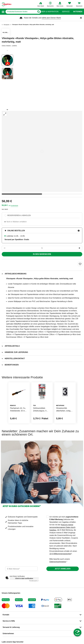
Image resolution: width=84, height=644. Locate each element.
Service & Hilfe (9, 621)
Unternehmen (8, 633)
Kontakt (6, 615)
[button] (3, 12)
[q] (21, 12)
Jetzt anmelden (63, 569)
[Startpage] (7, 4)
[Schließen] (81, 18)
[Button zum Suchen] (38, 12)
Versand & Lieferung (11, 627)
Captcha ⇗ (34, 581)
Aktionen (78, 12)
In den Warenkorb (42, 254)
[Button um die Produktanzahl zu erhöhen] (80, 248)
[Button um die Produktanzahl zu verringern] (4, 248)
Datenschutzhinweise (58, 562)
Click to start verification (24, 578)
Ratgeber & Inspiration (47, 12)
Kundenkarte (14, 206)
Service (66, 12)
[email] (21, 569)
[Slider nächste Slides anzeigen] (7, 109)
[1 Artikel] (42, 248)
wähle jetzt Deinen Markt (51, 18)
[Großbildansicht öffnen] (42, 151)
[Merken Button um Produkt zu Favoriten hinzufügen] (80, 264)
